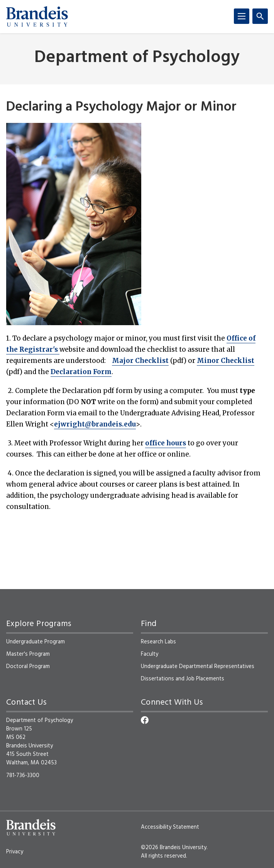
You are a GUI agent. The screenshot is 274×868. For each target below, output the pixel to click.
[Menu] (242, 16)
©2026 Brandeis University (174, 848)
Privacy (15, 852)
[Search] (260, 16)
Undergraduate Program (36, 642)
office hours (166, 443)
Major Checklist (140, 361)
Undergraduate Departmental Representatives (198, 667)
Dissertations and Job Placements (183, 679)
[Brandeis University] (37, 17)
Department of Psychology (137, 58)
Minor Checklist (226, 361)
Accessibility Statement (170, 827)
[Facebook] (145, 720)
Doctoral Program (28, 667)
